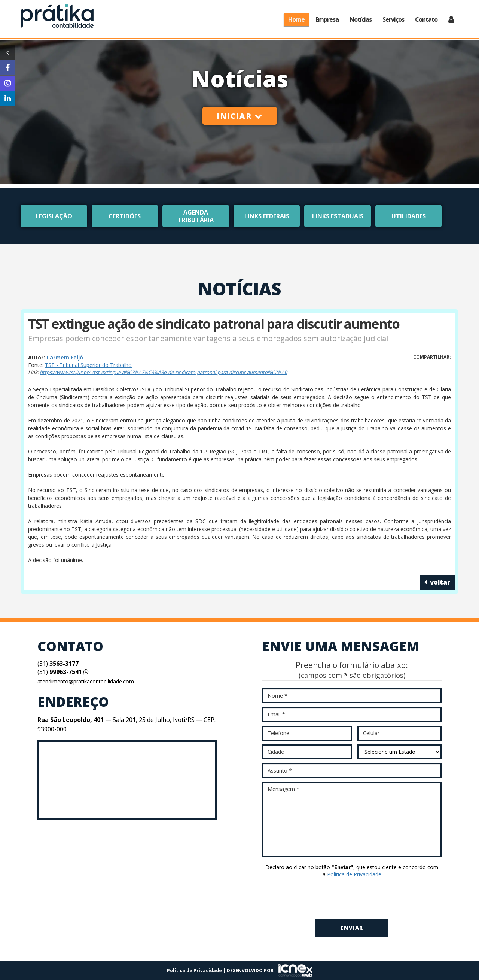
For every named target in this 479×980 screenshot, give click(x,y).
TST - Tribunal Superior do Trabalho (88, 365)
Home (296, 19)
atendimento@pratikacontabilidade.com (86, 681)
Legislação (54, 216)
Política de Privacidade (354, 874)
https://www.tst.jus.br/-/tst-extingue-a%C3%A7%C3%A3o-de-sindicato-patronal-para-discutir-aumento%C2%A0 (163, 372)
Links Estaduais (338, 216)
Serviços (393, 19)
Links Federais (267, 216)
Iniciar (240, 116)
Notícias (361, 19)
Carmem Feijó (65, 357)
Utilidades (409, 216)
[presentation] (352, 899)
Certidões (125, 216)
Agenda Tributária (196, 216)
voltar (437, 582)
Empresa (327, 19)
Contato (426, 19)
